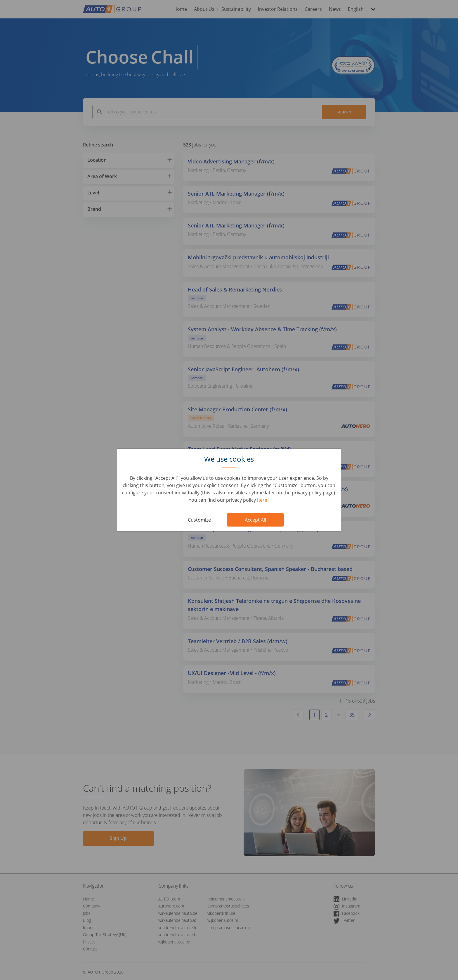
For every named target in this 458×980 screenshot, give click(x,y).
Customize (199, 520)
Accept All (255, 520)
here (263, 500)
